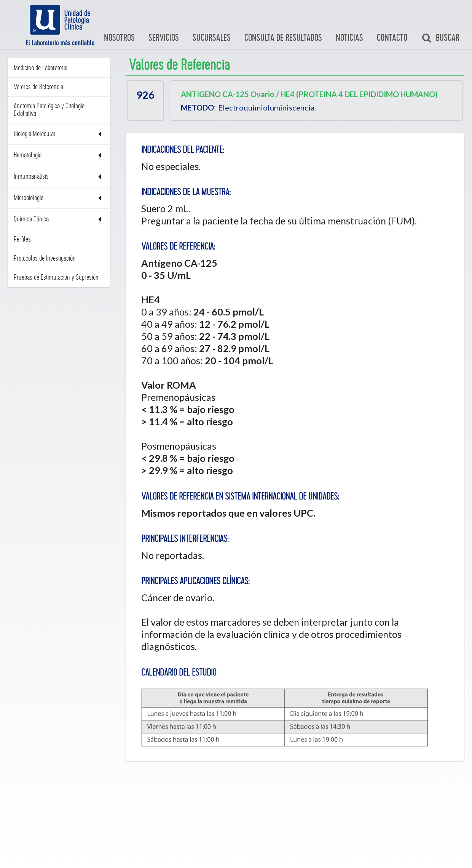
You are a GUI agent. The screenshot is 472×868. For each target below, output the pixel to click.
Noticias (349, 38)
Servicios (164, 38)
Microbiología (59, 198)
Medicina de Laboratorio (41, 68)
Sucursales (212, 38)
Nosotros (119, 38)
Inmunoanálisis (59, 177)
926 (145, 95)
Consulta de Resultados (283, 38)
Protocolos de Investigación (45, 258)
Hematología (59, 155)
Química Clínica (59, 219)
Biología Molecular (59, 134)
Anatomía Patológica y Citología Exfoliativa (49, 110)
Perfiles (22, 239)
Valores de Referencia (38, 87)
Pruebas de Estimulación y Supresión (56, 277)
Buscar (440, 38)
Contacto (392, 38)
